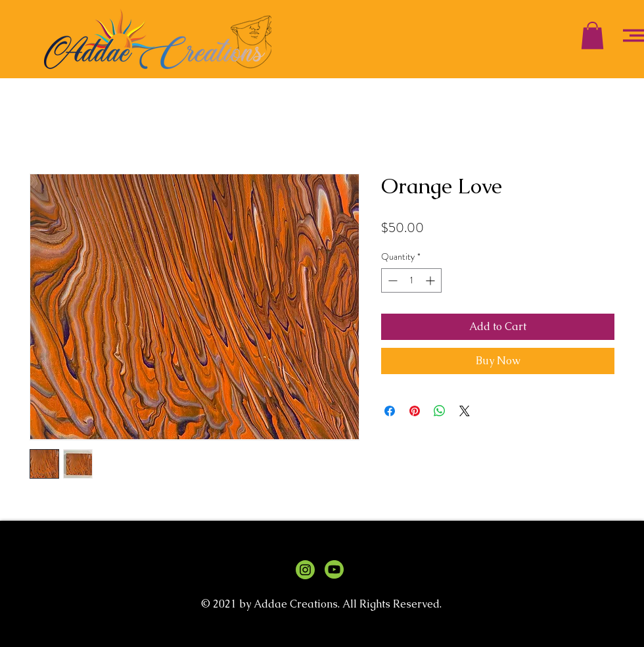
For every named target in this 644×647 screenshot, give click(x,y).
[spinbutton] (411, 280)
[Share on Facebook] (390, 411)
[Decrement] (391, 280)
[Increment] (431, 280)
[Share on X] (465, 411)
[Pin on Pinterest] (415, 411)
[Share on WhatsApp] (440, 411)
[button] (592, 36)
